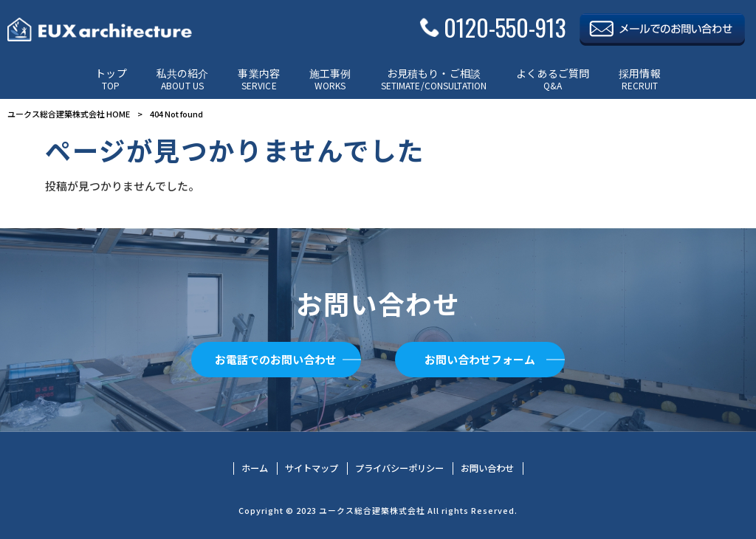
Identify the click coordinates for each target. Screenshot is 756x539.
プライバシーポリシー (399, 468)
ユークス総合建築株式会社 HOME (69, 114)
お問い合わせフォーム (480, 359)
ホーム (255, 468)
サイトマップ (312, 468)
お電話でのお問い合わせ (276, 359)
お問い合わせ (487, 468)
